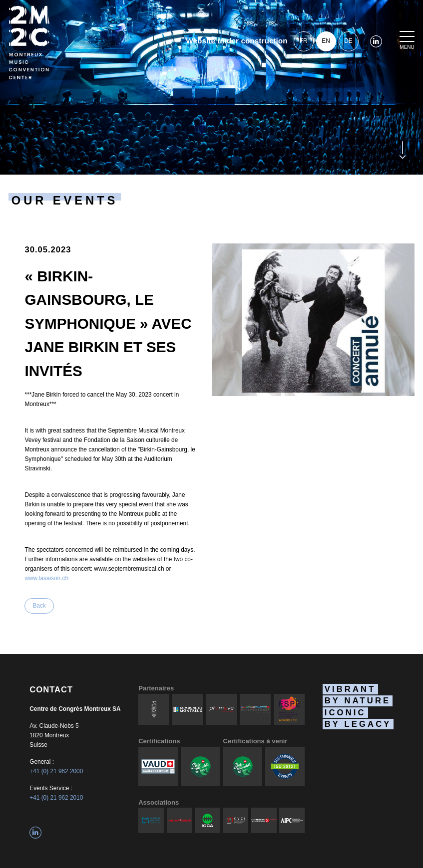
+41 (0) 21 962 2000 (56, 771)
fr (304, 41)
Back (39, 606)
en (326, 41)
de (348, 41)
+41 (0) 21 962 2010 (56, 798)
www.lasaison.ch (46, 578)
